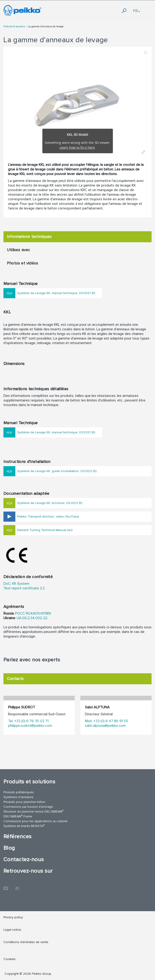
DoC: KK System (16, 584)
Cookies (10, 959)
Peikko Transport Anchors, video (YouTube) (48, 516)
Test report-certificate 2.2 (24, 588)
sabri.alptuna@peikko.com (105, 726)
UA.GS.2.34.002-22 (32, 618)
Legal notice (12, 930)
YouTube (6, 886)
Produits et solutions (14, 26)
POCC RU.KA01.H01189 (33, 613)
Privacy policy (13, 917)
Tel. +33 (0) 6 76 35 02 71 (28, 721)
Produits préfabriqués (19, 792)
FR (137, 11)
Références (18, 837)
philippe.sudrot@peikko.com (30, 726)
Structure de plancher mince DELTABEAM (33, 811)
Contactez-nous (24, 859)
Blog (9, 848)
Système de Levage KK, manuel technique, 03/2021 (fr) (56, 293)
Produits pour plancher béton (24, 802)
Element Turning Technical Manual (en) (45, 530)
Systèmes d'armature (18, 797)
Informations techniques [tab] (29, 237)
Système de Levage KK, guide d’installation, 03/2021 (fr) (57, 471)
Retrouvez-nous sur (28, 871)
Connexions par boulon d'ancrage (28, 807)
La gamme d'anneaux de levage (46, 26)
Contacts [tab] (15, 679)
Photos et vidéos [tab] (22, 263)
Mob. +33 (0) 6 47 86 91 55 (107, 721)
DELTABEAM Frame (18, 816)
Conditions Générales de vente (26, 942)
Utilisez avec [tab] (19, 250)
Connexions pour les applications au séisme (35, 821)
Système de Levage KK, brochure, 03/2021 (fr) (50, 503)
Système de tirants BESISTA (24, 826)
